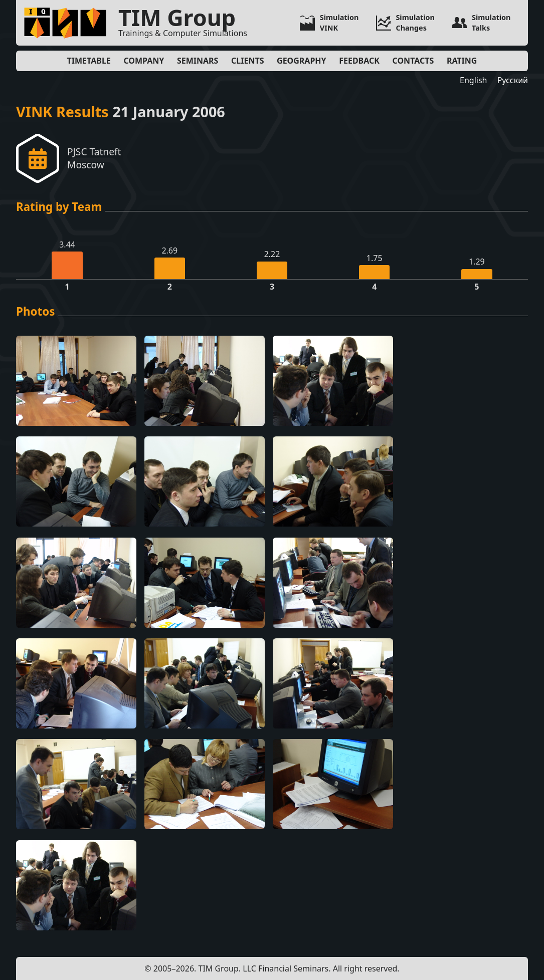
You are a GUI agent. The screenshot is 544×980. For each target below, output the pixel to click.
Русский (513, 80)
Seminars (198, 61)
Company (144, 61)
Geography (302, 61)
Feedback (359, 61)
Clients (247, 61)
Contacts (413, 61)
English (473, 80)
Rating (462, 61)
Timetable (89, 61)
